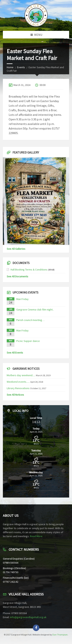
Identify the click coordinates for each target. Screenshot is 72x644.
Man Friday (22, 299)
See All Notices (15, 395)
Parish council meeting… (30, 320)
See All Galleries (16, 249)
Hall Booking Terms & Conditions (29, 270)
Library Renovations (18, 388)
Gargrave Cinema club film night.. (35, 310)
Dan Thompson (60, 635)
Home (10, 67)
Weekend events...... (18, 382)
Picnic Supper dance (28, 341)
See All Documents (17, 276)
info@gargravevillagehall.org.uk (28, 617)
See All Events (15, 353)
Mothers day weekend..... (21, 375)
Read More (36, 536)
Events (21, 67)
